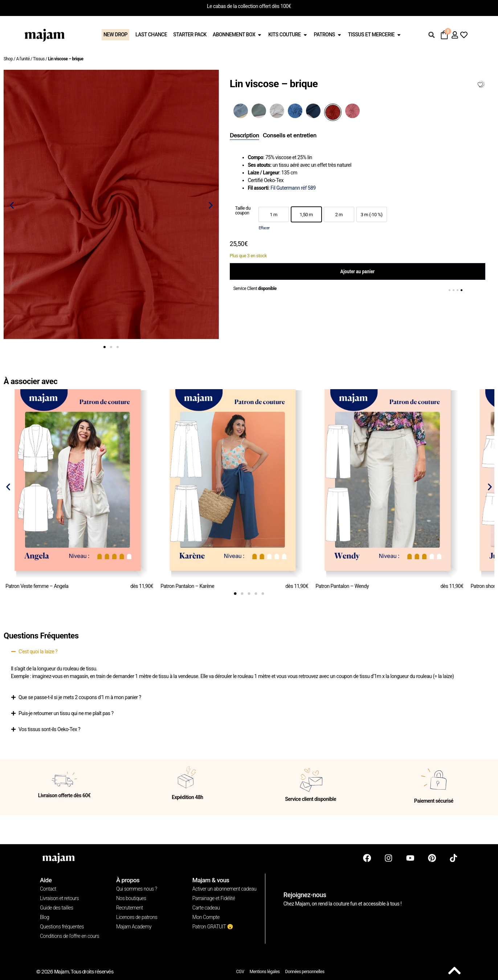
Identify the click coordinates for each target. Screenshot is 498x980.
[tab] (244, 136)
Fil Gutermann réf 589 (293, 188)
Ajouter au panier (358, 271)
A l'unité (23, 59)
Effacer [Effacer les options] (264, 228)
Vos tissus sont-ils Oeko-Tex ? (49, 729)
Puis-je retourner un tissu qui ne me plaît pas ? (66, 713)
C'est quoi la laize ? (38, 652)
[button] (432, 35)
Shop (8, 59)
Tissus (39, 59)
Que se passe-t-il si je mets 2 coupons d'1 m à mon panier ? (80, 697)
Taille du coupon (243, 211)
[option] (274, 214)
